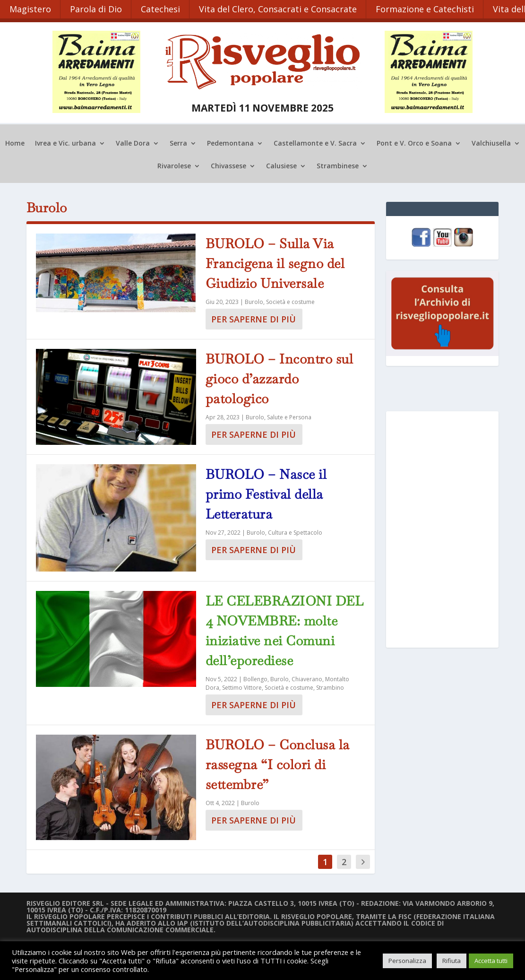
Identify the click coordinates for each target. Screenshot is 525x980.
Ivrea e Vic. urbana (65, 143)
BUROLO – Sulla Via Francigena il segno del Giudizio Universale (275, 262)
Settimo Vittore (242, 687)
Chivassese (228, 165)
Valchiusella (491, 143)
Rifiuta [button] (452, 961)
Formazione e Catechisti (427, 9)
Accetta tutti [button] (491, 961)
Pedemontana (230, 143)
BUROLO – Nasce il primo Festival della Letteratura (266, 493)
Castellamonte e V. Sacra (315, 143)
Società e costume (290, 301)
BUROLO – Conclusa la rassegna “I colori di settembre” (278, 763)
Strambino (330, 687)
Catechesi (161, 9)
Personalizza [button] (407, 961)
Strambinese (338, 165)
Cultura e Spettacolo (295, 532)
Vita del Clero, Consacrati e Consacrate (279, 9)
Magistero (30, 9)
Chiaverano (307, 678)
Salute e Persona (289, 416)
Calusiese (281, 165)
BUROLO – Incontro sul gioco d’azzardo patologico (280, 378)
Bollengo (255, 678)
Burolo (254, 301)
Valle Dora (133, 143)
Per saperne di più (254, 318)
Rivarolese (174, 165)
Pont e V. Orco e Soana (414, 143)
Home (15, 143)
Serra (178, 143)
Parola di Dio (96, 9)
